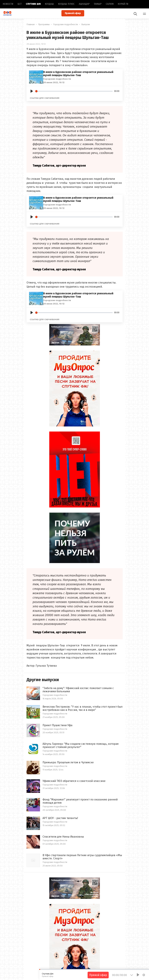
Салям (110, 4)
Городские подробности (65, 24)
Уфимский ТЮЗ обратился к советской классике (74, 781)
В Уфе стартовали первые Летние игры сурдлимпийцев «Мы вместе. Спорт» (82, 857)
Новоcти (8, 4)
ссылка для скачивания (45, 98)
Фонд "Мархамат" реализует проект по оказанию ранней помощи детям (80, 801)
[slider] (74, 91)
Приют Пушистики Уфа (57, 725)
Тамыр (98, 4)
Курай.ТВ (123, 4)
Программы (44, 24)
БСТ (20, 4)
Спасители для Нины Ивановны (63, 837)
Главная (31, 24)
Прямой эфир (73, 13)
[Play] (32, 91)
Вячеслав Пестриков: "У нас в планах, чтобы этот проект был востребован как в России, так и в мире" (83, 708)
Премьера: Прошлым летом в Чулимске (68, 762)
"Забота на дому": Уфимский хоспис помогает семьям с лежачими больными (78, 690)
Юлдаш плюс (66, 4)
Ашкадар (84, 4)
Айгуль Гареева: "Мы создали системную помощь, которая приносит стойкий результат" (81, 745)
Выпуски (86, 24)
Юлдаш (49, 4)
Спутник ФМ (33, 4)
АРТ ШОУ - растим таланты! (60, 818)
